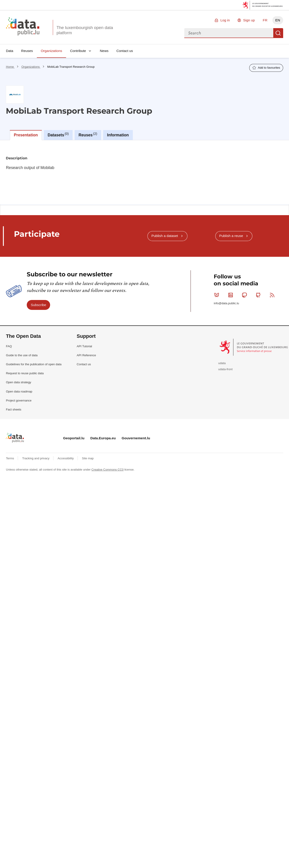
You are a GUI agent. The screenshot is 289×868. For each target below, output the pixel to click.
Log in (225, 20)
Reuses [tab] (88, 135)
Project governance (19, 400)
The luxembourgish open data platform (85, 30)
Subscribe (38, 305)
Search (278, 33)
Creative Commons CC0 (108, 470)
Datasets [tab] (58, 135)
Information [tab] (118, 135)
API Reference (86, 355)
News (104, 51)
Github (259, 295)
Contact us (125, 51)
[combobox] (229, 33)
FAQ (9, 346)
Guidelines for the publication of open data (34, 364)
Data (10, 51)
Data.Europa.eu (103, 438)
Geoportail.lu (74, 438)
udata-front (225, 369)
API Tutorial (84, 346)
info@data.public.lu (226, 303)
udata (222, 363)
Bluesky (218, 295)
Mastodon (245, 295)
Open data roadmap (19, 391)
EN (278, 20)
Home (10, 67)
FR (265, 20)
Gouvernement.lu (136, 438)
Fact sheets (13, 409)
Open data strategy (18, 382)
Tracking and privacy (36, 458)
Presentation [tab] (26, 135)
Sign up (249, 20)
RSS (273, 295)
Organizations (51, 51)
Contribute (78, 51)
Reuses (27, 51)
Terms (10, 458)
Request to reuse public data (25, 373)
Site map (88, 458)
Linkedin (232, 295)
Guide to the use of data (22, 355)
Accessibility (66, 458)
